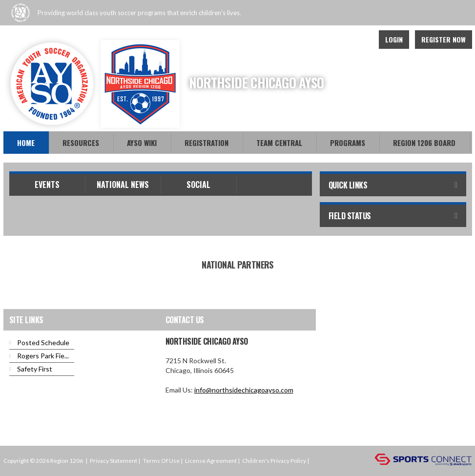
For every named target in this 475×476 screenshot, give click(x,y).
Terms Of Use (161, 461)
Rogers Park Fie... (43, 356)
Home (26, 143)
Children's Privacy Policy (274, 461)
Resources (81, 143)
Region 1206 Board (424, 143)
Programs (348, 143)
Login (394, 39)
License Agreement (211, 461)
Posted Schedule (43, 342)
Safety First (35, 369)
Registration (207, 143)
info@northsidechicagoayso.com (244, 390)
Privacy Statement (114, 461)
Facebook (338, 40)
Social (198, 185)
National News (123, 185)
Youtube (360, 40)
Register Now (444, 39)
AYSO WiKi (142, 143)
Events (47, 185)
